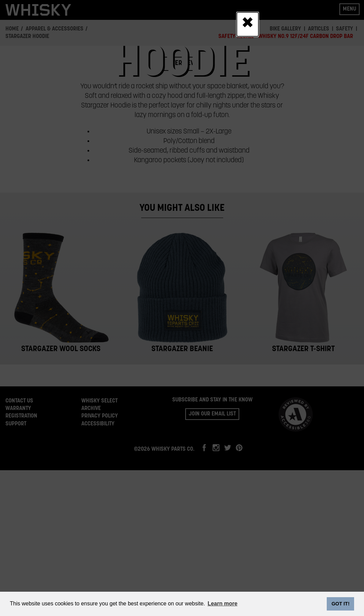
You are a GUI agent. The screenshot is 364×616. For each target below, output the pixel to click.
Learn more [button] (222, 604)
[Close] (248, 24)
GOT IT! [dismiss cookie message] (341, 604)
